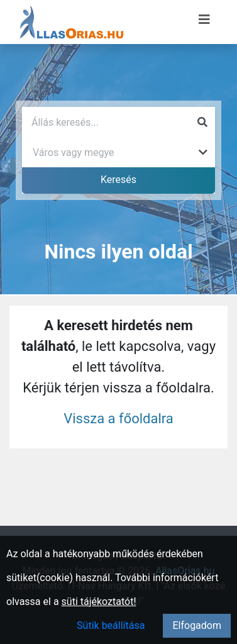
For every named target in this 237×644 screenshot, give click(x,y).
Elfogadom (197, 625)
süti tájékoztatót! (99, 602)
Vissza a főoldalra (119, 419)
